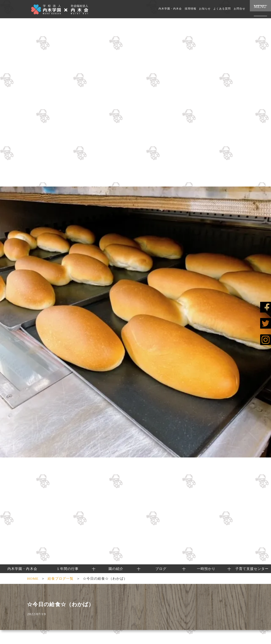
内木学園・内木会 (170, 9)
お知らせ (205, 9)
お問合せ (240, 9)
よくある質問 (222, 9)
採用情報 (191, 9)
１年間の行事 (67, 569)
